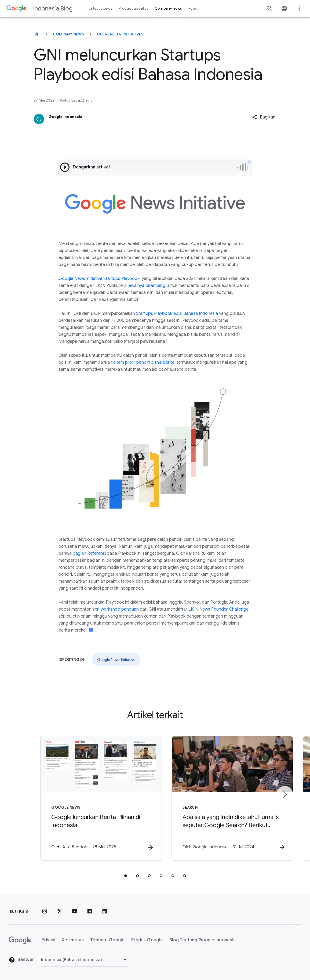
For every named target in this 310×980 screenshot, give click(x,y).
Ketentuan (73, 940)
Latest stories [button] (100, 8)
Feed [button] (193, 8)
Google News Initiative (116, 660)
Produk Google (147, 940)
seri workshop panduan (116, 609)
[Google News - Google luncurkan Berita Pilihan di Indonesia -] (85, 799)
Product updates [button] (133, 8)
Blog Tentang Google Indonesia (203, 940)
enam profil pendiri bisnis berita (144, 362)
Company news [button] (168, 8)
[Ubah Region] (85, 960)
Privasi (48, 940)
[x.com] (60, 911)
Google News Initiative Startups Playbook (99, 279)
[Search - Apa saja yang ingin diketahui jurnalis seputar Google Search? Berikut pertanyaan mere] (225, 799)
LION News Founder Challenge (218, 609)
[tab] (126, 876)
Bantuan (22, 960)
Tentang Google (107, 940)
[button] (264, 117)
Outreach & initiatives (120, 34)
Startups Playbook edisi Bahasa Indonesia (177, 314)
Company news (68, 34)
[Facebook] (90, 911)
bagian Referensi (89, 553)
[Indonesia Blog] (37, 34)
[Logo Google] (20, 940)
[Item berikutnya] (285, 795)
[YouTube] (75, 911)
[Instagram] (45, 911)
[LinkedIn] (105, 911)
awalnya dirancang (147, 286)
